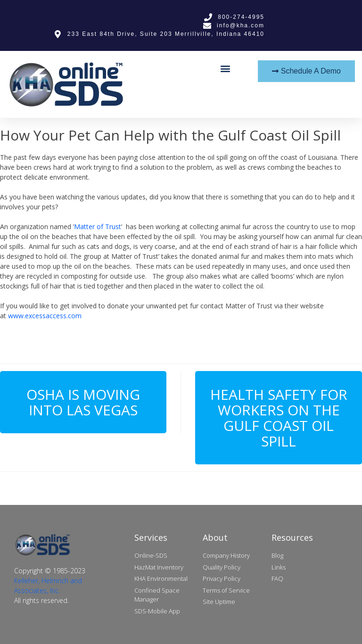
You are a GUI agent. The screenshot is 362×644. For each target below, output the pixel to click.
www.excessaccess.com (45, 316)
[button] (226, 68)
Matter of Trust (98, 227)
